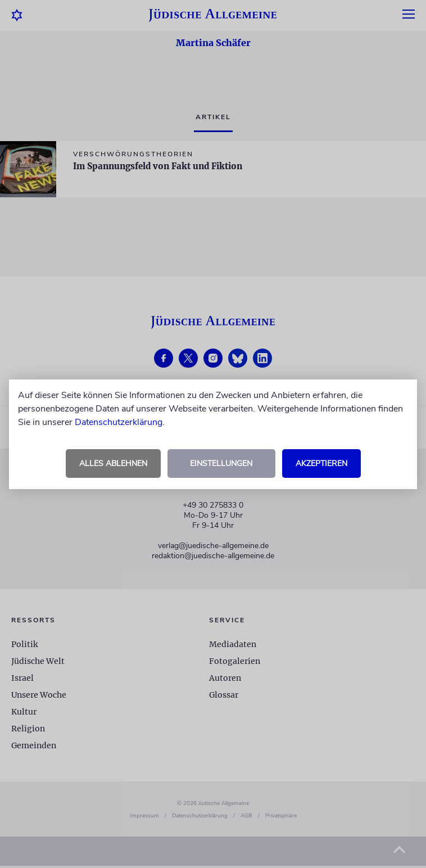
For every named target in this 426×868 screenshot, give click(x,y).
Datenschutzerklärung (119, 422)
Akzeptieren (321, 464)
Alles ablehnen (113, 464)
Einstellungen (221, 464)
